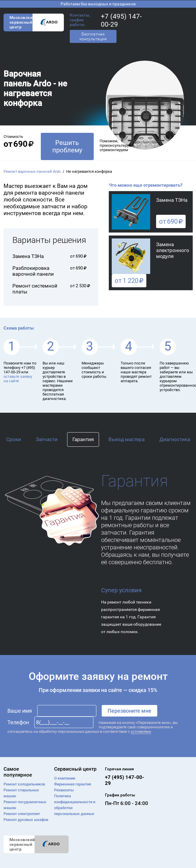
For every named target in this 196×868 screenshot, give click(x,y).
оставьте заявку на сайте (18, 379)
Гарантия (83, 439)
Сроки (14, 439)
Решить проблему (67, 146)
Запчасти (47, 439)
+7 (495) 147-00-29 (121, 20)
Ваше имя (20, 711)
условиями (141, 731)
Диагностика (175, 439)
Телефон (18, 722)
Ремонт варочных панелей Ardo (32, 171)
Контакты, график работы (80, 20)
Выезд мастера (127, 439)
